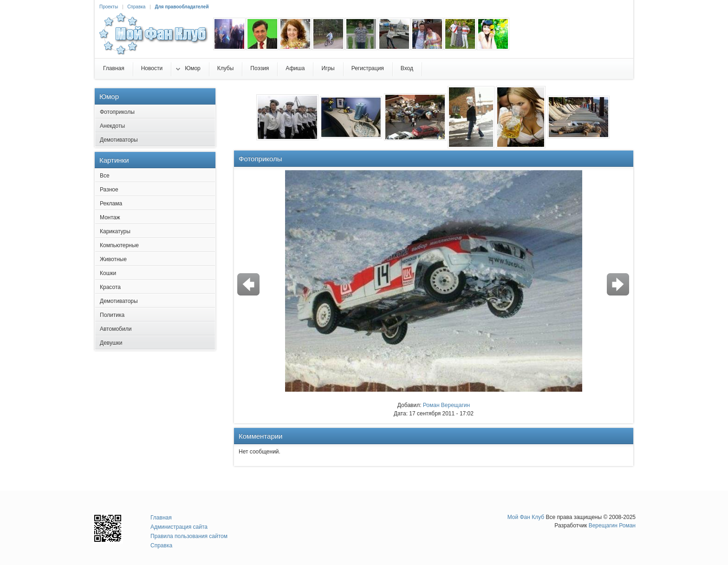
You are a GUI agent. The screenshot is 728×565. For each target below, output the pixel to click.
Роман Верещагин (446, 405)
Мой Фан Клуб (526, 517)
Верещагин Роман (612, 526)
